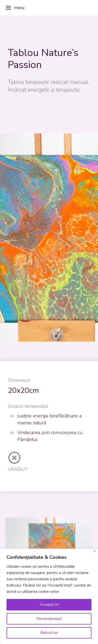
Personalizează (49, 619)
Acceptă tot (49, 605)
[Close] (94, 551)
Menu (15, 8)
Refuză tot (49, 633)
